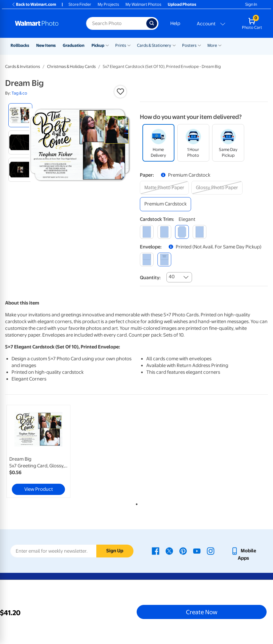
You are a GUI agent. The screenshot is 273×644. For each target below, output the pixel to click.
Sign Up (115, 551)
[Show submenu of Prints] (129, 45)
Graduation (74, 45)
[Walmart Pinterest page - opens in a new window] (183, 551)
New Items (46, 45)
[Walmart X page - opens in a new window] (169, 551)
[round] (164, 232)
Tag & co (19, 93)
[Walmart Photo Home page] (44, 23)
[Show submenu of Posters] (199, 45)
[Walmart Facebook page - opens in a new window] (156, 551)
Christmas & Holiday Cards (71, 67)
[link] (38, 451)
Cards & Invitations (23, 67)
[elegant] (182, 232)
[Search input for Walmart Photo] (116, 23)
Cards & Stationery (154, 45)
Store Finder (80, 4)
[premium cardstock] (165, 204)
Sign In (251, 4)
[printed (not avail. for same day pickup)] (164, 259)
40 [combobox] (172, 277)
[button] (120, 92)
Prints (121, 45)
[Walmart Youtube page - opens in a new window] (197, 551)
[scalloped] (200, 232)
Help (175, 23)
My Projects (108, 4)
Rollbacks (20, 45)
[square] (147, 232)
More (212, 45)
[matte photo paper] (164, 188)
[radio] (20, 115)
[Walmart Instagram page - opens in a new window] (211, 551)
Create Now (202, 612)
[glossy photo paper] (217, 188)
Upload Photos (182, 4)
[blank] (147, 259)
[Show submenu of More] (220, 45)
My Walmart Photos (143, 4)
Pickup (98, 45)
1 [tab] (135, 503)
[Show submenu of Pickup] (107, 45)
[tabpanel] (49, 451)
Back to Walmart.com (34, 4)
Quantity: (150, 278)
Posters (189, 45)
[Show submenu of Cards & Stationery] (174, 45)
